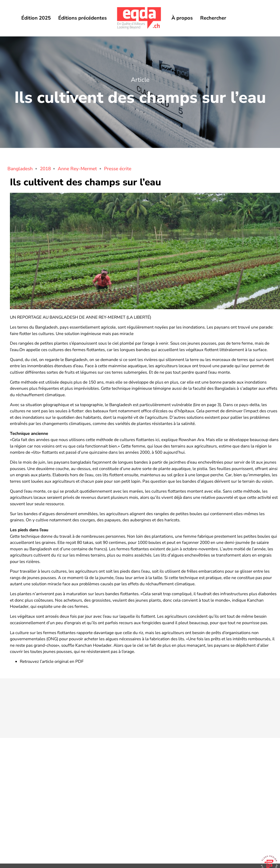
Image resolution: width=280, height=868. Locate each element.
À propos (182, 18)
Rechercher (213, 18)
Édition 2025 (36, 18)
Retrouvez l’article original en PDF (52, 661)
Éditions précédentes (83, 18)
